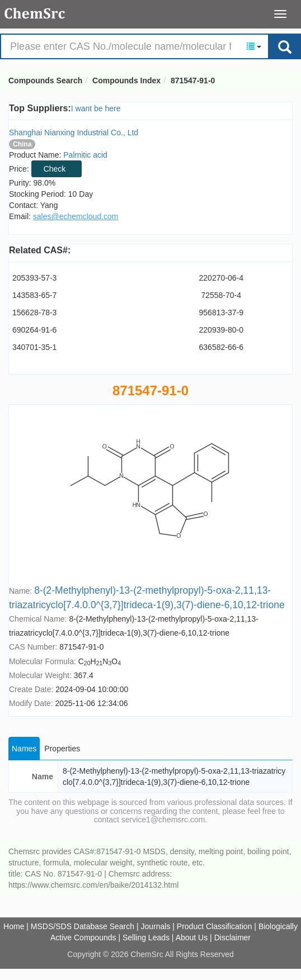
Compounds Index (126, 81)
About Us (192, 938)
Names (24, 749)
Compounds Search (35, 13)
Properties (62, 749)
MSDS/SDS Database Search (83, 926)
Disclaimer (232, 938)
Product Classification (215, 926)
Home (14, 926)
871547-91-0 (193, 81)
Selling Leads (146, 938)
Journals (155, 926)
